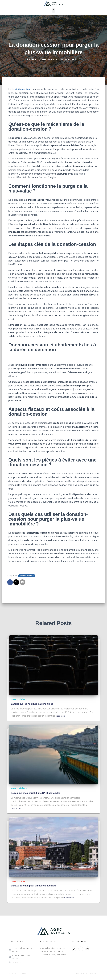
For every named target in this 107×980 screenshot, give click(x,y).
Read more (61, 716)
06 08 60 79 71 (18, 962)
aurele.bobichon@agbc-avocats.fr (22, 957)
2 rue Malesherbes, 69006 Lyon (53, 948)
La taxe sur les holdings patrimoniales (34, 704)
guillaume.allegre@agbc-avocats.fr (22, 950)
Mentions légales (18, 974)
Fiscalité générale (27, 576)
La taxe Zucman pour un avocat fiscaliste (36, 886)
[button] (54, 11)
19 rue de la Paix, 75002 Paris (52, 951)
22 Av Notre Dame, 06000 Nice (53, 955)
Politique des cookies (87, 974)
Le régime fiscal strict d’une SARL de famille (38, 793)
